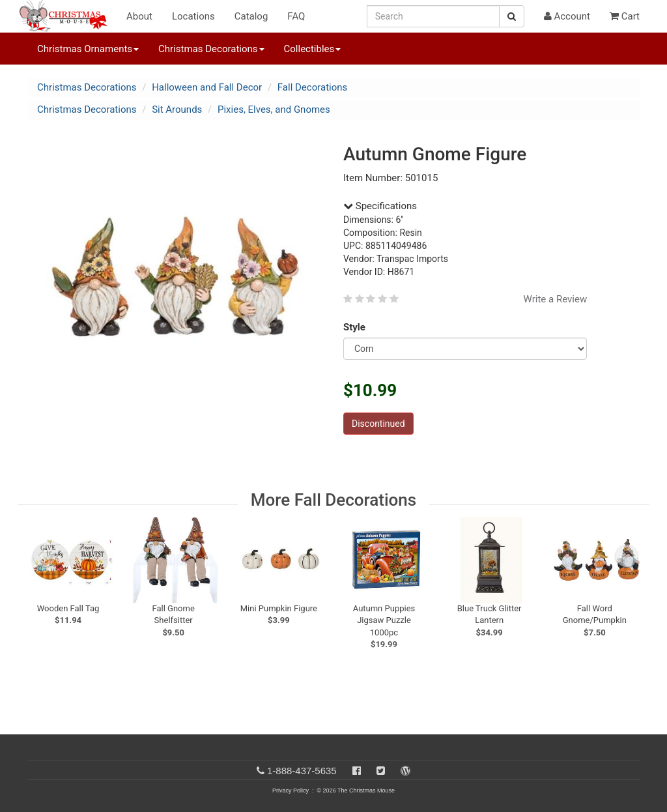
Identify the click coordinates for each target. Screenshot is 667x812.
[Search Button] (512, 16)
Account (567, 16)
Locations (193, 16)
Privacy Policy (291, 790)
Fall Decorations (313, 87)
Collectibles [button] (313, 49)
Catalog (251, 16)
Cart (625, 16)
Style (357, 327)
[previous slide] (44, 556)
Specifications (380, 206)
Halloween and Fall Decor (207, 87)
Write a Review (556, 299)
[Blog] (405, 771)
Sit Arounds (177, 109)
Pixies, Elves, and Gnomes (274, 109)
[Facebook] (357, 771)
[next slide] (627, 556)
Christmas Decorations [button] (211, 49)
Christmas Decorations (87, 87)
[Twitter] (381, 771)
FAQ (296, 16)
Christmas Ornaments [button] (88, 49)
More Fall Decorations (333, 500)
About (139, 16)
